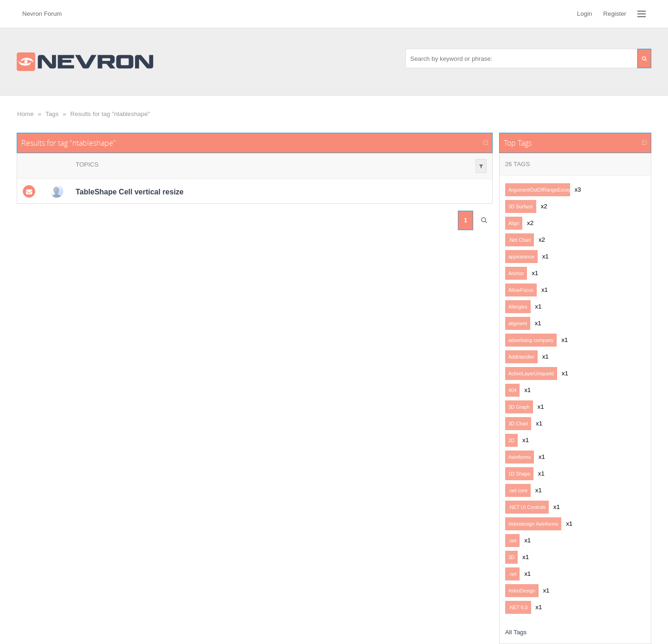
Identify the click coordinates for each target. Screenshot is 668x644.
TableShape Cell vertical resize (130, 192)
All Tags (516, 632)
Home (26, 114)
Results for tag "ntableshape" (110, 114)
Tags (52, 114)
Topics (87, 164)
